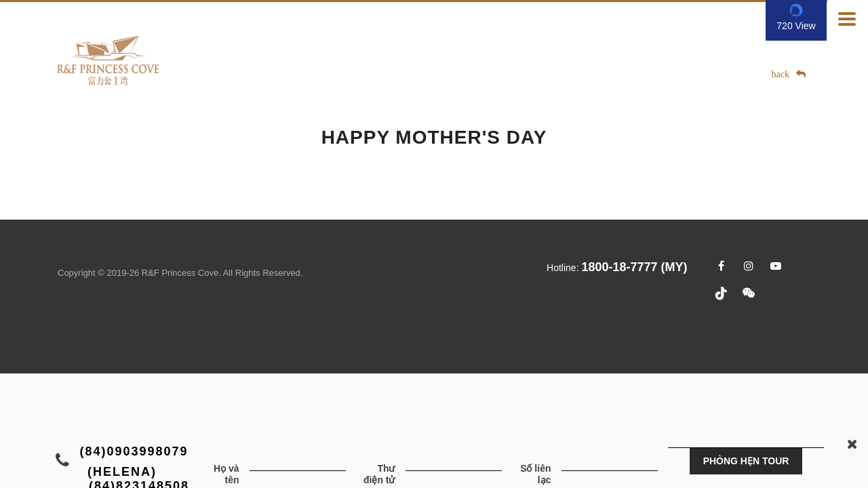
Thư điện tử (379, 474)
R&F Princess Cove (180, 273)
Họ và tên (226, 474)
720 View (796, 26)
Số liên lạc (535, 474)
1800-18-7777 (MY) (634, 267)
